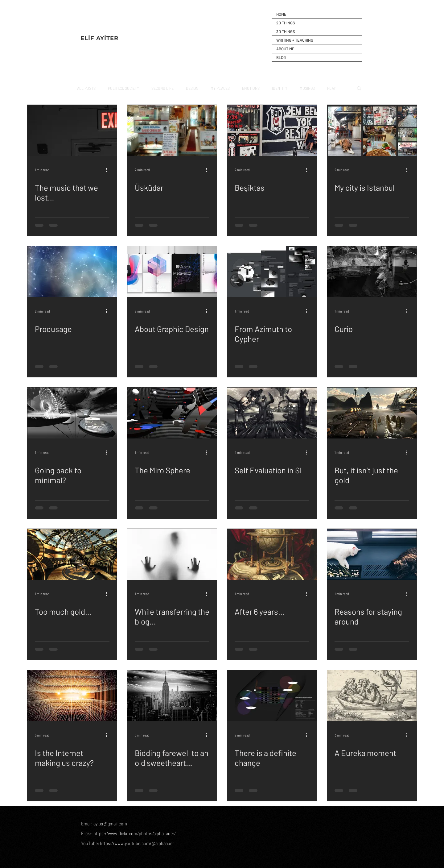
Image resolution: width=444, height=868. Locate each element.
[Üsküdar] (172, 130)
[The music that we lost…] (72, 130)
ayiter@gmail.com (110, 823)
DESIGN (192, 88)
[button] (359, 89)
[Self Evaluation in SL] (272, 413)
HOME (281, 14)
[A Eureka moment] (372, 696)
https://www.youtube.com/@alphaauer (137, 843)
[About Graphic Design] (172, 272)
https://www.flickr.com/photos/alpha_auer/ (135, 833)
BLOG (281, 57)
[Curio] (372, 272)
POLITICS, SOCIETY (123, 88)
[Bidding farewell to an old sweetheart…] (172, 696)
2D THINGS (286, 23)
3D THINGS (286, 31)
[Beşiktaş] (272, 130)
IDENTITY (280, 88)
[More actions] (109, 170)
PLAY (331, 88)
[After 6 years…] (272, 554)
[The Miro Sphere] (172, 413)
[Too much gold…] (72, 554)
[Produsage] (72, 272)
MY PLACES (220, 88)
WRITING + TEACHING (295, 40)
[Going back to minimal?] (72, 413)
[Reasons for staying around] (372, 554)
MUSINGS (307, 88)
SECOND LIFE (162, 88)
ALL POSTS (86, 88)
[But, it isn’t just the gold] (372, 413)
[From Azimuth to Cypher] (272, 272)
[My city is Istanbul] (372, 130)
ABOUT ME (285, 49)
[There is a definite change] (272, 696)
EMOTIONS (251, 88)
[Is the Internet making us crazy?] (72, 696)
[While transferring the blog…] (172, 554)
